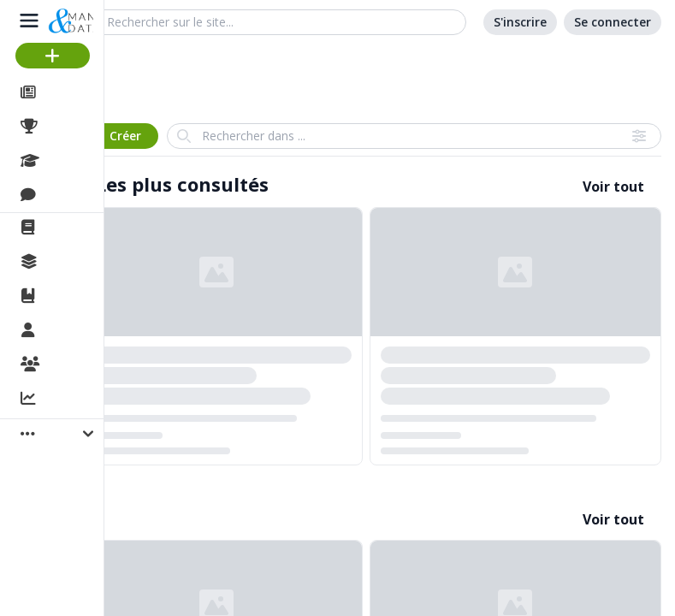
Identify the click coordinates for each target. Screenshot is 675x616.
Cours (65, 161)
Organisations (91, 365)
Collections (80, 262)
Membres (76, 331)
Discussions (83, 195)
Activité (68, 400)
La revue (73, 228)
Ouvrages (77, 296)
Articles (69, 92)
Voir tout (613, 187)
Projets (68, 127)
